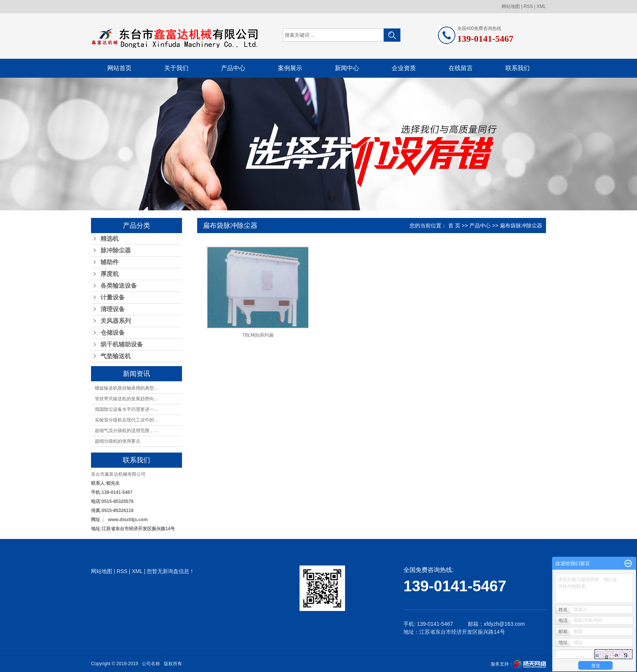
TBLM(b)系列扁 (258, 335)
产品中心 (233, 68)
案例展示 (290, 68)
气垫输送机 (116, 356)
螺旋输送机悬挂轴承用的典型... (126, 388)
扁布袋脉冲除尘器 (521, 226)
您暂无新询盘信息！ (171, 571)
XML (541, 6)
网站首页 (119, 68)
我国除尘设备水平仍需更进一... (126, 409)
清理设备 (113, 309)
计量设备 (113, 297)
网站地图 (511, 6)
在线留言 (461, 68)
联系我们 (518, 68)
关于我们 (176, 68)
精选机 (110, 239)
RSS (528, 6)
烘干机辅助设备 (122, 344)
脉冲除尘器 (116, 250)
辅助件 (110, 262)
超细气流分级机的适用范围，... (126, 431)
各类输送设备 (119, 286)
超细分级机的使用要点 (118, 441)
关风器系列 (116, 321)
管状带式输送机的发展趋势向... (126, 399)
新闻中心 (347, 68)
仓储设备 (113, 333)
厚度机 (110, 274)
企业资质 (404, 68)
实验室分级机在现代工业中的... (126, 420)
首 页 (454, 226)
